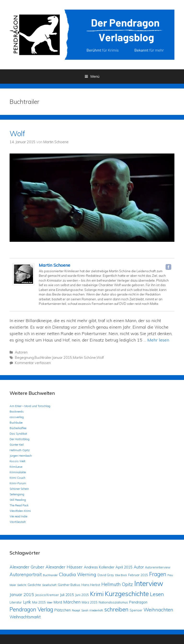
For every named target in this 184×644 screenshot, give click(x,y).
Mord (58, 602)
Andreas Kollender (99, 567)
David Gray (106, 575)
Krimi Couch (17, 478)
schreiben (116, 609)
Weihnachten (158, 610)
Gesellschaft (49, 585)
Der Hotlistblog (20, 439)
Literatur (16, 602)
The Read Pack (19, 505)
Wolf (17, 134)
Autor (139, 567)
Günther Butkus (69, 585)
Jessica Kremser (47, 595)
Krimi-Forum (18, 483)
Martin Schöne (84, 358)
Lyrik (27, 602)
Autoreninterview (158, 567)
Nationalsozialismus (113, 602)
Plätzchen (63, 610)
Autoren (21, 352)
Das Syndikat (18, 434)
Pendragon (138, 602)
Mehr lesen (158, 340)
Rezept (76, 610)
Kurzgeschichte (127, 594)
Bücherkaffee (18, 428)
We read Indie (18, 516)
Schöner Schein (19, 489)
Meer (50, 603)
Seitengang (17, 494)
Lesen (157, 594)
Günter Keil (17, 445)
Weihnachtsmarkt (25, 617)
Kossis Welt (17, 461)
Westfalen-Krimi (20, 511)
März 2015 (90, 602)
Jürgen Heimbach (21, 456)
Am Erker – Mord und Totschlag (30, 406)
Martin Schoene (55, 265)
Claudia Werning (78, 574)
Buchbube (16, 422)
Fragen (158, 574)
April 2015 (124, 567)
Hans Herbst (91, 585)
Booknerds (17, 411)
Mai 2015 (39, 602)
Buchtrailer (43, 358)
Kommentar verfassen (33, 363)
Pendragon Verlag (31, 609)
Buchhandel (50, 575)
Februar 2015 (138, 575)
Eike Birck (121, 575)
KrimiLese (16, 467)
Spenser (136, 610)
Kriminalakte (18, 472)
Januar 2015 (62, 358)
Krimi (97, 594)
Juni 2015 (82, 595)
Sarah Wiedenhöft (92, 610)
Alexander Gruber (27, 567)
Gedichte (34, 585)
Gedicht (22, 585)
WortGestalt (18, 522)
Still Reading (18, 500)
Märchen (72, 602)
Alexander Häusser (64, 567)
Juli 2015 (67, 595)
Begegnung (24, 358)
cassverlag (17, 417)
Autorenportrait (26, 574)
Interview (149, 583)
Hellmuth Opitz (20, 450)
